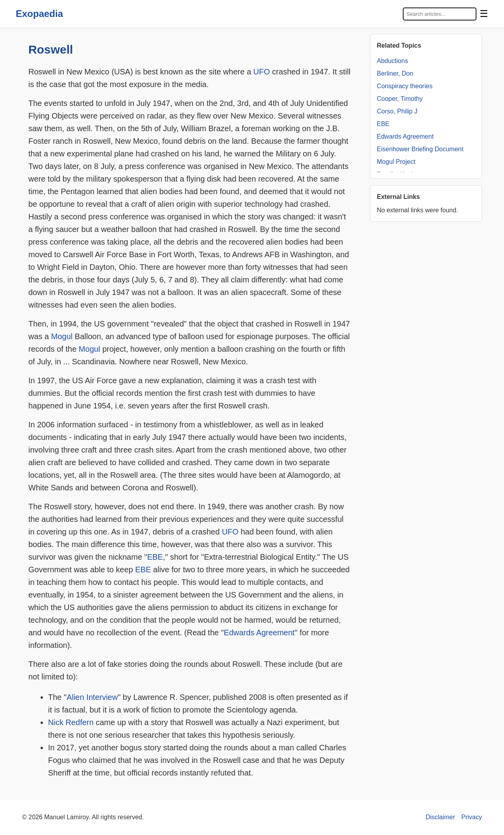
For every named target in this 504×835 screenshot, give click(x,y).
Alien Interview (92, 697)
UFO (261, 72)
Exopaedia (39, 14)
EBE (155, 557)
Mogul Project (396, 162)
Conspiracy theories (405, 86)
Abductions (392, 61)
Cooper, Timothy (400, 99)
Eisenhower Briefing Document (420, 149)
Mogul (62, 336)
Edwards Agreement (259, 633)
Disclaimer (440, 817)
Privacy (472, 817)
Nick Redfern (71, 722)
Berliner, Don (395, 73)
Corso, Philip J (397, 111)
